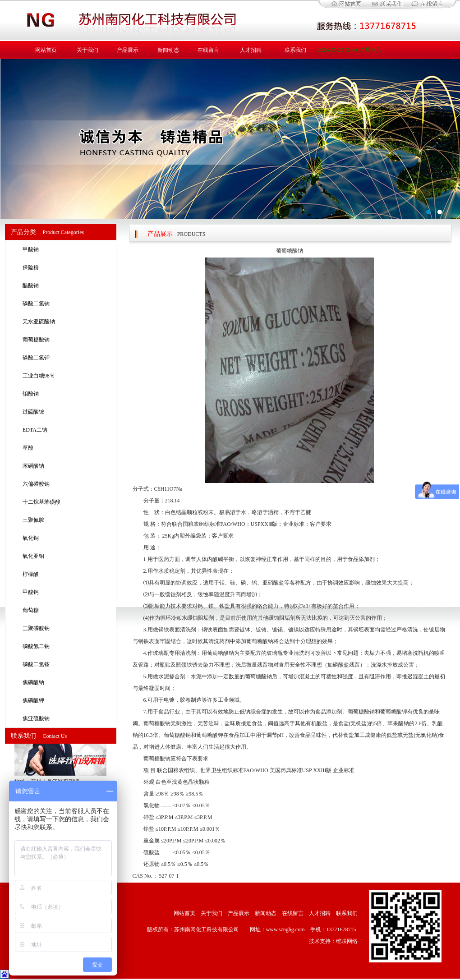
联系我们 (295, 50)
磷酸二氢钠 (36, 304)
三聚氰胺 (33, 520)
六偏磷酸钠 (36, 484)
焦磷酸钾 (33, 700)
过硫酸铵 (33, 412)
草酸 (28, 448)
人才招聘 (251, 50)
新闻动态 (168, 50)
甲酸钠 (31, 249)
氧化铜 (31, 538)
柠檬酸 (31, 574)
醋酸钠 (31, 285)
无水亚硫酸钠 (39, 322)
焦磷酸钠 (33, 682)
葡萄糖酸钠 (36, 340)
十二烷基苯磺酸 (41, 502)
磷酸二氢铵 (36, 664)
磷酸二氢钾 (36, 358)
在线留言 (208, 50)
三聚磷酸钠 (36, 628)
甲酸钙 (31, 592)
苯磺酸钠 (33, 466)
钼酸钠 (31, 394)
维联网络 (347, 941)
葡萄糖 (31, 610)
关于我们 (87, 50)
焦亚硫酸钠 (36, 718)
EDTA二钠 (35, 430)
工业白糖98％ (39, 376)
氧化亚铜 (33, 556)
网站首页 (46, 50)
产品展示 (128, 50)
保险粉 (31, 267)
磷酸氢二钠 (36, 646)
